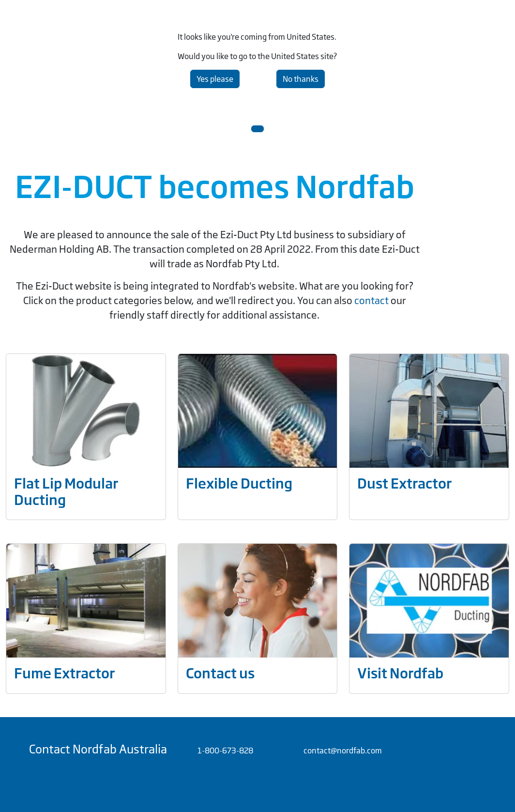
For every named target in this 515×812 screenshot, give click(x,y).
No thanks (301, 79)
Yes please (215, 79)
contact (372, 300)
